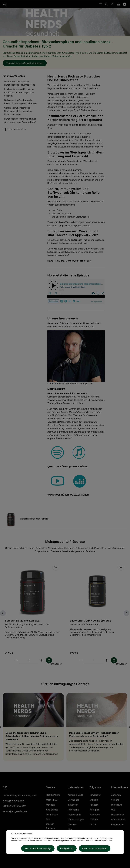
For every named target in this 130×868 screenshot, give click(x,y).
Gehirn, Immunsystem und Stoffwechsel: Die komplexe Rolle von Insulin (18, 111)
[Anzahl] (29, 660)
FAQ (70, 829)
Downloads (73, 800)
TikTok (93, 824)
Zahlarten (116, 795)
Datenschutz (118, 815)
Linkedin (94, 800)
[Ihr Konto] (118, 4)
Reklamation (117, 824)
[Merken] (56, 567)
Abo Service (52, 810)
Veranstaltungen (76, 820)
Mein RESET (52, 800)
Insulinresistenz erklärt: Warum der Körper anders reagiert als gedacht (19, 92)
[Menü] (100, 4)
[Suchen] (106, 4)
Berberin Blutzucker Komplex (22, 621)
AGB (113, 810)
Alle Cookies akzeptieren (95, 848)
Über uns (72, 824)
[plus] (42, 660)
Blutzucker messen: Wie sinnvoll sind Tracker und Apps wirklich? (20, 120)
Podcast (94, 805)
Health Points (53, 795)
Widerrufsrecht (118, 820)
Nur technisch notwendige (38, 848)
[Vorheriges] (3, 613)
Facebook (95, 815)
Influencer (73, 805)
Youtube (94, 820)
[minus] (16, 660)
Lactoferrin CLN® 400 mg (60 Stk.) (91, 621)
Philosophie (73, 810)
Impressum (116, 805)
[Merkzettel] (112, 4)
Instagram (94, 810)
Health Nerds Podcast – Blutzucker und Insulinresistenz (20, 83)
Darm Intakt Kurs (52, 817)
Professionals (74, 815)
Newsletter (95, 795)
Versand (115, 800)
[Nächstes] (126, 613)
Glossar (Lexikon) (51, 826)
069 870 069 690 (14, 801)
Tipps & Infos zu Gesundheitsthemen (25, 63)
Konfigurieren (67, 848)
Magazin (50, 805)
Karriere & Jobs (75, 795)
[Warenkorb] (125, 4)
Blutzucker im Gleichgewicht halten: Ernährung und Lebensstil (21, 102)
